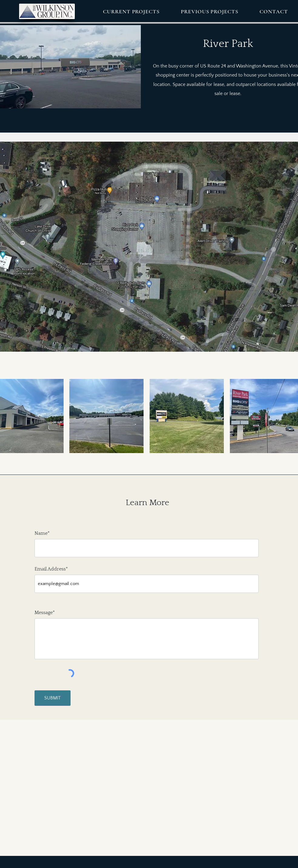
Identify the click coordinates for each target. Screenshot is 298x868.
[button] (131, 12)
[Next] (290, 255)
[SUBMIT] (53, 698)
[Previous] (4, 255)
